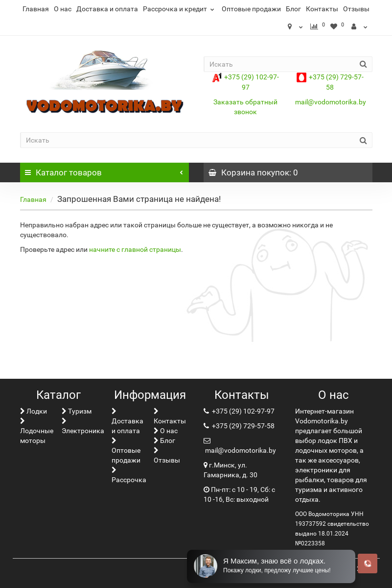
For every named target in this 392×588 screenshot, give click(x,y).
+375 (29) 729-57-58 (242, 426)
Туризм (77, 411)
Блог (293, 9)
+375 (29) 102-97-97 (242, 411)
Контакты (322, 9)
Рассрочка (129, 475)
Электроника (83, 426)
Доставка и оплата (107, 9)
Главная (36, 9)
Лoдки (34, 411)
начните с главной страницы (135, 249)
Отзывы (356, 9)
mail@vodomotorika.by (331, 102)
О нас (63, 9)
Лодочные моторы (37, 431)
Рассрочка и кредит (180, 9)
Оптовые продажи (251, 9)
